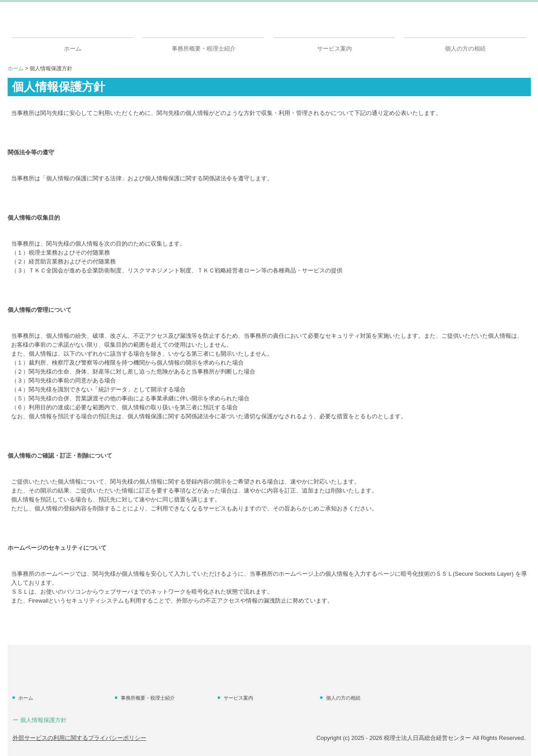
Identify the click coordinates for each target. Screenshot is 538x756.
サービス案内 (335, 49)
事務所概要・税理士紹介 (204, 49)
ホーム (73, 49)
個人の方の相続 (465, 49)
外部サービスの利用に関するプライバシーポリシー (79, 738)
